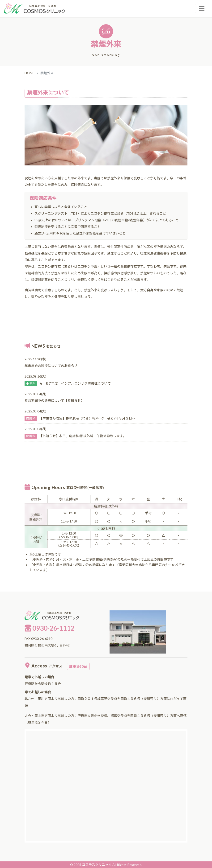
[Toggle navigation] (202, 8)
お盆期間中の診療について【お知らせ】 (54, 401)
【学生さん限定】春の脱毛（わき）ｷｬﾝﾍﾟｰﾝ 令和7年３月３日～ (87, 418)
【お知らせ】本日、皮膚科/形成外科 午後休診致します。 (83, 436)
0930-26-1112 (49, 628)
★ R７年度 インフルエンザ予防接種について (75, 383)
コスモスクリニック (97, 865)
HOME (30, 73)
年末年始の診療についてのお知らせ (51, 366)
